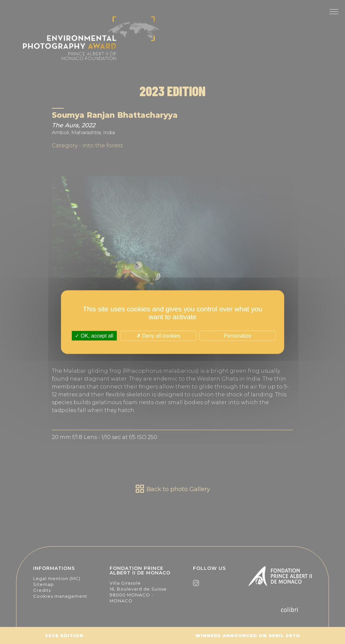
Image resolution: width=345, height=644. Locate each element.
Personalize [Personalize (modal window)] (238, 335)
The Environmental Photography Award (91, 43)
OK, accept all (94, 335)
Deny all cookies (159, 335)
